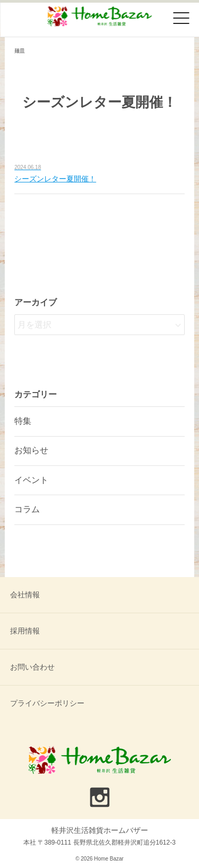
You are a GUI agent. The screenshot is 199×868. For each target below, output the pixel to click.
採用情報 (25, 631)
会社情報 (25, 595)
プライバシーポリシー (47, 703)
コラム (27, 509)
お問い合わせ (32, 667)
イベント (31, 480)
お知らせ (31, 450)
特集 (23, 421)
